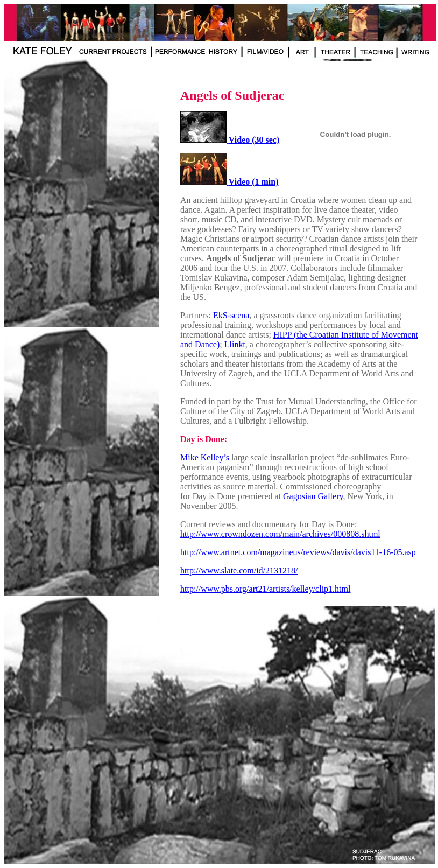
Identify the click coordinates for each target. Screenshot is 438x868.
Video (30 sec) (254, 140)
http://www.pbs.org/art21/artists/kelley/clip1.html (265, 589)
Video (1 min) (254, 182)
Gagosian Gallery (313, 496)
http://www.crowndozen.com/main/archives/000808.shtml (280, 534)
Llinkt (235, 344)
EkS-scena (231, 315)
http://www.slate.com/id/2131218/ (239, 570)
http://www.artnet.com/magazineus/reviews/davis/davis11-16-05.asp (298, 552)
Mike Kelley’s (205, 457)
